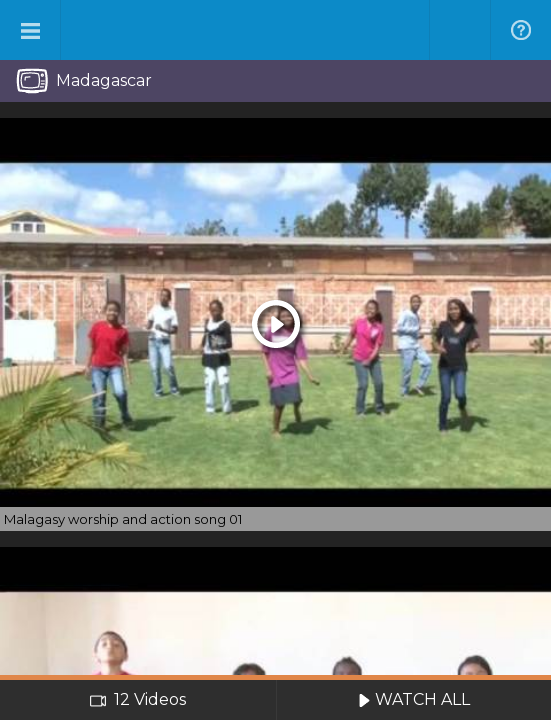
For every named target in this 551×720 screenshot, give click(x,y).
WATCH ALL (414, 699)
